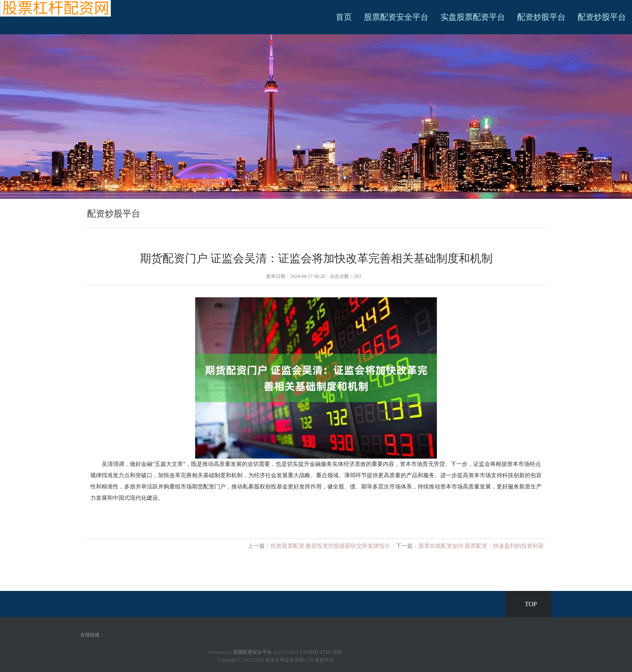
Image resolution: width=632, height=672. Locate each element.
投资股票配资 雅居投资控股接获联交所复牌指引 (331, 546)
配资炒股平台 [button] (602, 17)
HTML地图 (331, 652)
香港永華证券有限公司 (289, 660)
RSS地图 (309, 652)
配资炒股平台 (541, 17)
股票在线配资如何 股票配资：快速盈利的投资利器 (481, 546)
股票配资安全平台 (396, 17)
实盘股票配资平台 (473, 17)
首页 (344, 17)
